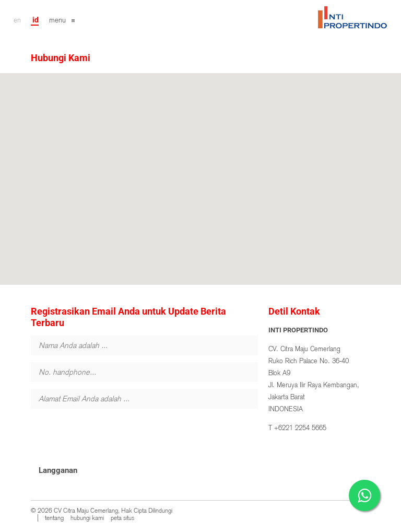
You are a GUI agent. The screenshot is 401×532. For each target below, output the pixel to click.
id (36, 20)
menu (57, 20)
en (17, 20)
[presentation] (110, 436)
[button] (200, 170)
